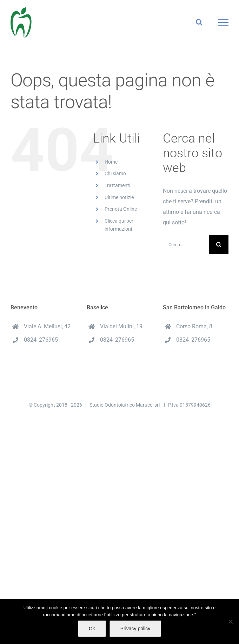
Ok (92, 629)
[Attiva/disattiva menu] (223, 22)
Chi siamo (115, 173)
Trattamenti (117, 185)
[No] (230, 622)
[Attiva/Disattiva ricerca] (199, 22)
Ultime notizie (119, 197)
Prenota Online (121, 209)
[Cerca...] (186, 245)
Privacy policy (135, 629)
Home (111, 162)
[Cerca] (219, 245)
